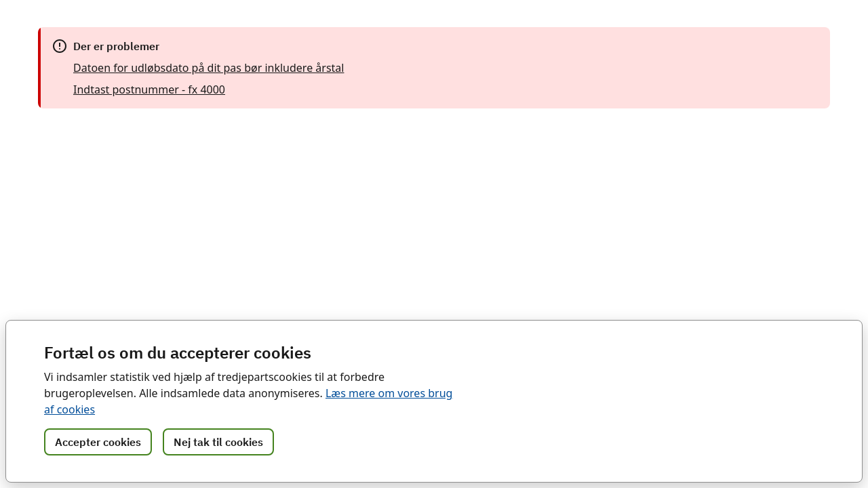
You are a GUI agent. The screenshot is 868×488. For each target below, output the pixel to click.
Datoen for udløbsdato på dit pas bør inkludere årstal (203, 68)
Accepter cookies (98, 442)
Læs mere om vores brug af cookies (290, 409)
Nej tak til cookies (218, 442)
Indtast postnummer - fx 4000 (148, 89)
